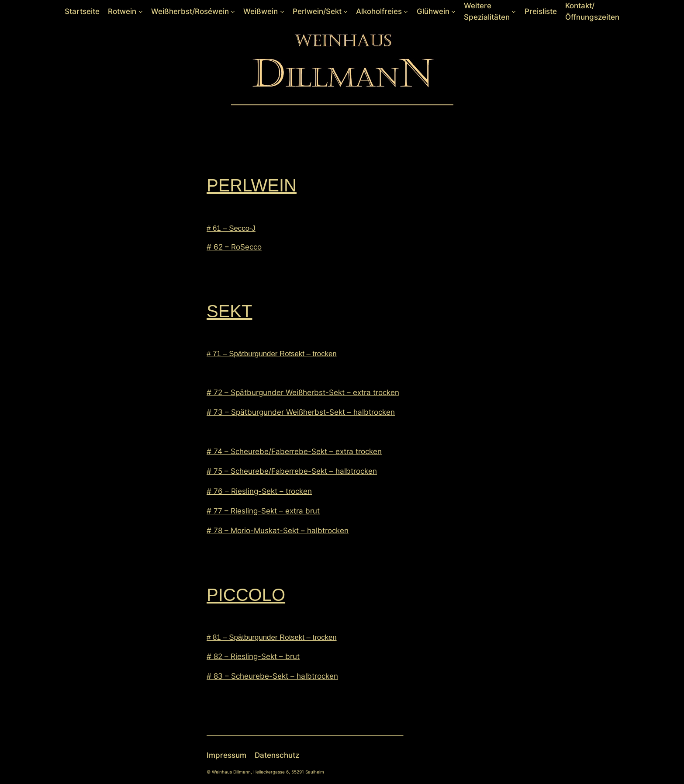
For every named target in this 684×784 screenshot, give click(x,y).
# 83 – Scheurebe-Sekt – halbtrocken (272, 676)
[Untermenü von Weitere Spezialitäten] (514, 11)
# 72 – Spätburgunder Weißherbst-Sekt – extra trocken (303, 392)
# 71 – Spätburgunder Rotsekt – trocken (272, 354)
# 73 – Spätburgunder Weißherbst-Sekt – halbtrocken (301, 412)
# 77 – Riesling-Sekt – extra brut (263, 511)
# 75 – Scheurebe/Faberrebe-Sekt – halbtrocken (292, 471)
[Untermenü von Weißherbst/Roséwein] (233, 11)
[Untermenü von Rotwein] (141, 11)
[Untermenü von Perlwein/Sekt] (345, 11)
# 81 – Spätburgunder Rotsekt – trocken (272, 637)
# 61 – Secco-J (231, 228)
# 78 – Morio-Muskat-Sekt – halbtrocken (278, 531)
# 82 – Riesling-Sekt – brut (253, 656)
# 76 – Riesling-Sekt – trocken (259, 491)
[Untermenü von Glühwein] (453, 11)
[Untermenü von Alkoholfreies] (406, 11)
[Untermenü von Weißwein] (282, 11)
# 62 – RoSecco (234, 247)
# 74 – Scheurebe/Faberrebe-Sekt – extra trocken (294, 451)
